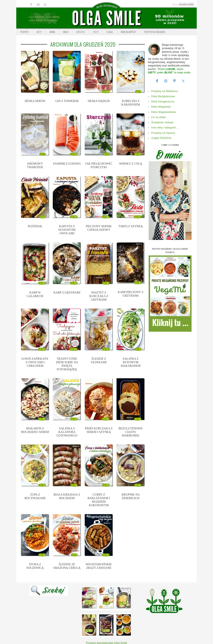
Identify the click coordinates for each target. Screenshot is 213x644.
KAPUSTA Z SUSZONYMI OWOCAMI (67, 230)
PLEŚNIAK (35, 226)
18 (74, 419)
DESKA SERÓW (35, 101)
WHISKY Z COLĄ (131, 164)
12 (106, 349)
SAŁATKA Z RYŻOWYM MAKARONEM (131, 362)
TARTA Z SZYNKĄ (131, 226)
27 (138, 217)
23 (74, 154)
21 (138, 154)
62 (74, 217)
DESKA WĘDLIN (99, 101)
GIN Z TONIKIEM (67, 101)
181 (74, 349)
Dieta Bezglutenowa (163, 96)
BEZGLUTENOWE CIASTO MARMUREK (131, 432)
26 (42, 419)
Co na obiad (158, 117)
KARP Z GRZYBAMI (67, 292)
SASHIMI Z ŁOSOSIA (67, 164)
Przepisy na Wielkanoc (165, 91)
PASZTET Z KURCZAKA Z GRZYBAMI (99, 296)
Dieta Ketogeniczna (163, 102)
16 (106, 283)
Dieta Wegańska (161, 107)
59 (74, 283)
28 (106, 419)
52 (42, 349)
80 (74, 92)
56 (106, 217)
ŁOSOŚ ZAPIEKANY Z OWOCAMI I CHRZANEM (35, 362)
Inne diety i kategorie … (165, 128)
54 (106, 92)
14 (42, 92)
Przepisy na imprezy (163, 133)
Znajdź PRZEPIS (161, 138)
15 (42, 485)
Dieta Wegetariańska (164, 112)
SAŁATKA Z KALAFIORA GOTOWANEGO (67, 432)
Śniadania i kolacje (162, 122)
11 (138, 349)
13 (138, 419)
